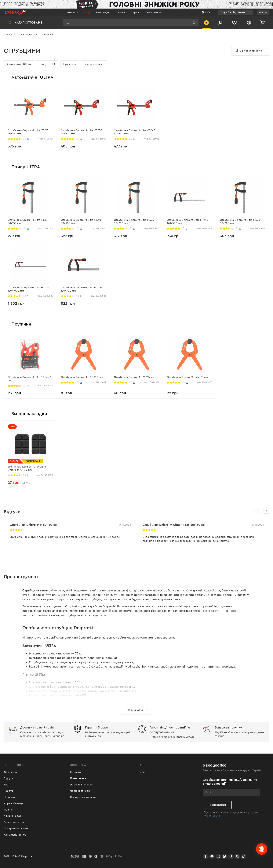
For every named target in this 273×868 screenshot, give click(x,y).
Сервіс (135, 13)
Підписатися (217, 805)
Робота (8, 791)
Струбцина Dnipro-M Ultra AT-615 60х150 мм (174, 525)
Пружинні (70, 64)
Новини (9, 810)
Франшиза (10, 772)
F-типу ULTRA (47, 64)
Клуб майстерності (16, 835)
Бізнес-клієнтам (14, 822)
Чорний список (80, 791)
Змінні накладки (94, 64)
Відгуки (9, 778)
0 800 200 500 (215, 766)
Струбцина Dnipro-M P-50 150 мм (33, 525)
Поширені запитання (83, 797)
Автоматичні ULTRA (19, 64)
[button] (266, 511)
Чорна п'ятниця (13, 803)
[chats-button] (262, 849)
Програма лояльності (18, 829)
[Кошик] (263, 23)
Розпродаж (103, 13)
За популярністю (248, 51)
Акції (87, 13)
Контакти (76, 772)
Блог (7, 785)
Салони (120, 13)
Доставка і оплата (81, 785)
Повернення (78, 778)
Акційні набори (13, 816)
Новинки (73, 13)
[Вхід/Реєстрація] (220, 23)
